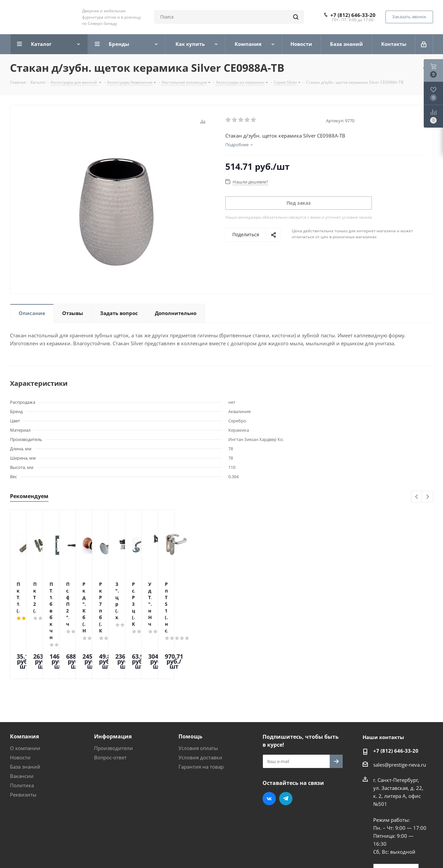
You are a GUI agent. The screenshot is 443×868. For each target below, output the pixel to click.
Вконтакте (269, 742)
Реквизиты (23, 738)
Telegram (286, 742)
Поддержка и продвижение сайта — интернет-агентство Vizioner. (89, 851)
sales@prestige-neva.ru (400, 708)
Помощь (190, 680)
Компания (24, 680)
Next (428, 497)
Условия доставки (200, 701)
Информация (113, 680)
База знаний (25, 710)
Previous (417, 497)
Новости (20, 701)
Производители (113, 692)
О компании (25, 692)
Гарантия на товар (201, 710)
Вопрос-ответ (110, 701)
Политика (22, 729)
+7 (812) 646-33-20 (353, 15)
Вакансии (22, 719)
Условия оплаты (198, 692)
